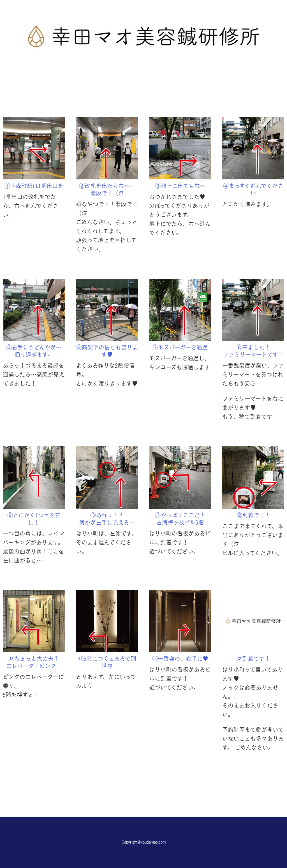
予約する (143, 786)
